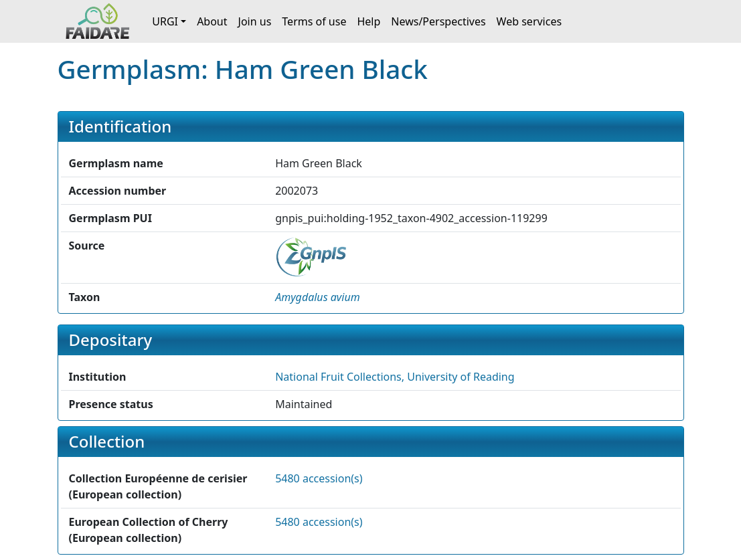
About (212, 21)
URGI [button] (165, 21)
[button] (318, 297)
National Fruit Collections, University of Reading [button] (395, 377)
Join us (255, 21)
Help (368, 21)
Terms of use (314, 21)
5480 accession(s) (319, 478)
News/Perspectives (438, 21)
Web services (529, 21)
